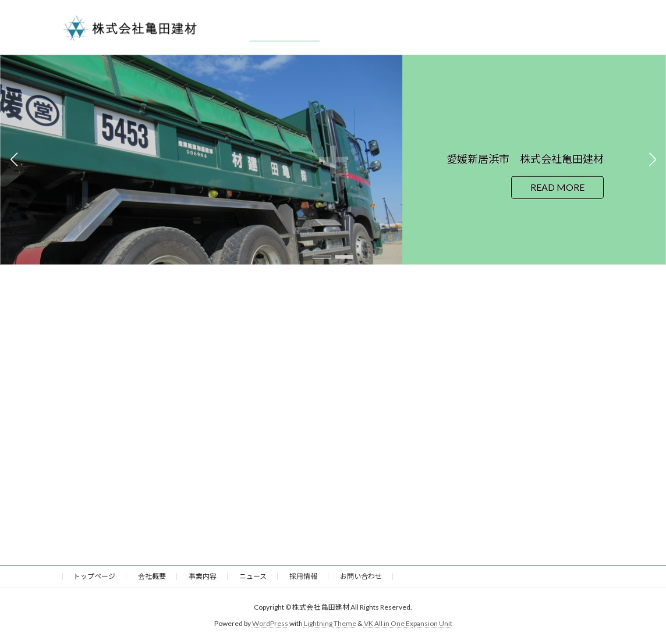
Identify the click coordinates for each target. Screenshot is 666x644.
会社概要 (152, 576)
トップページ (94, 576)
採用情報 (303, 576)
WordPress (270, 624)
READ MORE (557, 187)
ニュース (253, 576)
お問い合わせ (361, 576)
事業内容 (203, 576)
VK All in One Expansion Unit (408, 624)
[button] (322, 257)
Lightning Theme (330, 624)
